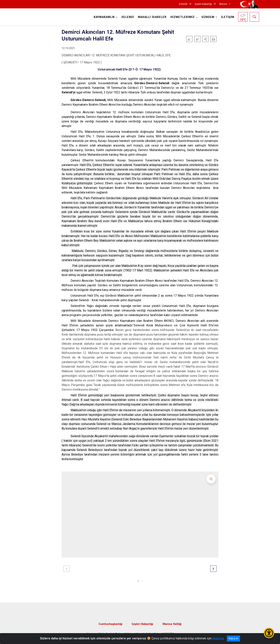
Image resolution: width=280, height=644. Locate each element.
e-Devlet (183, 4)
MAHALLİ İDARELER (152, 17)
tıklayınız (218, 638)
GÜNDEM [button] (208, 17)
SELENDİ (128, 17)
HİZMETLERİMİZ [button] (183, 17)
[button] (205, 39)
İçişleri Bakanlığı (203, 4)
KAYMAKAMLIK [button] (104, 17)
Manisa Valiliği (172, 624)
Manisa (223, 4)
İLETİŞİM (228, 17)
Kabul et (233, 638)
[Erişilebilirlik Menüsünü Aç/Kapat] (269, 633)
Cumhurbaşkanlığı (110, 624)
